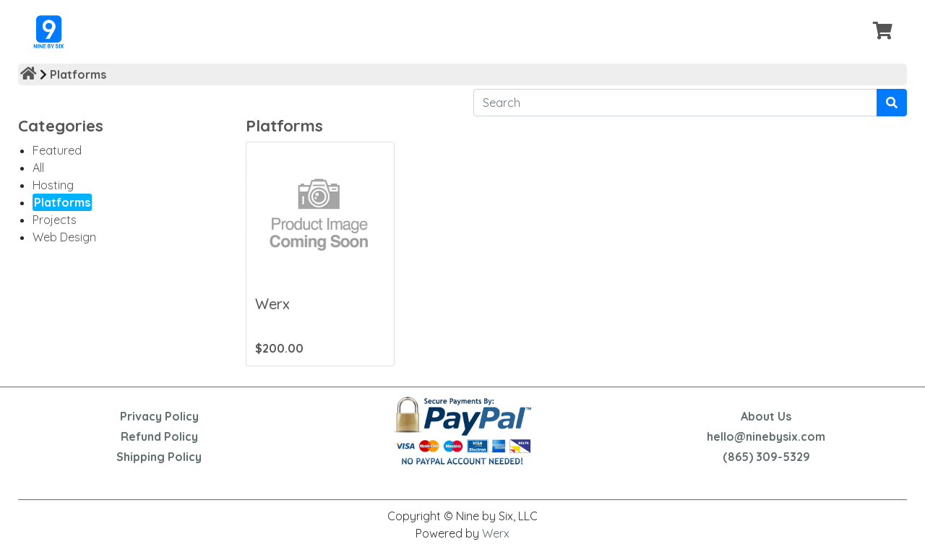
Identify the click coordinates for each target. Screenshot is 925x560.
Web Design (64, 237)
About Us (766, 416)
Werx (496, 533)
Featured (57, 150)
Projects (55, 220)
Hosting (53, 185)
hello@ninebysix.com (766, 436)
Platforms (78, 74)
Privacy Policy (159, 416)
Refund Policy (159, 436)
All (38, 168)
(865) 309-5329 (766, 457)
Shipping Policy (159, 457)
